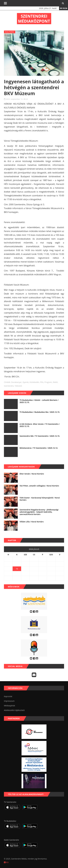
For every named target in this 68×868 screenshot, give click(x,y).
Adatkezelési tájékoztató (14, 710)
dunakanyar (16, 382)
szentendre (9, 386)
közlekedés (34, 382)
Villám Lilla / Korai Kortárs (32, 522)
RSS (6, 862)
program (48, 382)
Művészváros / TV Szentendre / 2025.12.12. (39, 448)
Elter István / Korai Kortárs (32, 474)
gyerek (26, 382)
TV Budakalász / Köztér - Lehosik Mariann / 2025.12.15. (39, 401)
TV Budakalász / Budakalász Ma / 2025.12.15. (40, 412)
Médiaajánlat (9, 706)
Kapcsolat (8, 696)
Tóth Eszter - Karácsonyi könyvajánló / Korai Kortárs (40, 499)
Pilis (42, 382)
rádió (55, 382)
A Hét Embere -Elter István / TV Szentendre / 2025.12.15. (40, 425)
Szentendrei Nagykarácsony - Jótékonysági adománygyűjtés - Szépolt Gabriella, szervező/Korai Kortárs (39, 512)
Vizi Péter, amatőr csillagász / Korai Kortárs (39, 486)
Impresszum (9, 701)
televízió (18, 386)
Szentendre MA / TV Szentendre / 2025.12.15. (40, 436)
